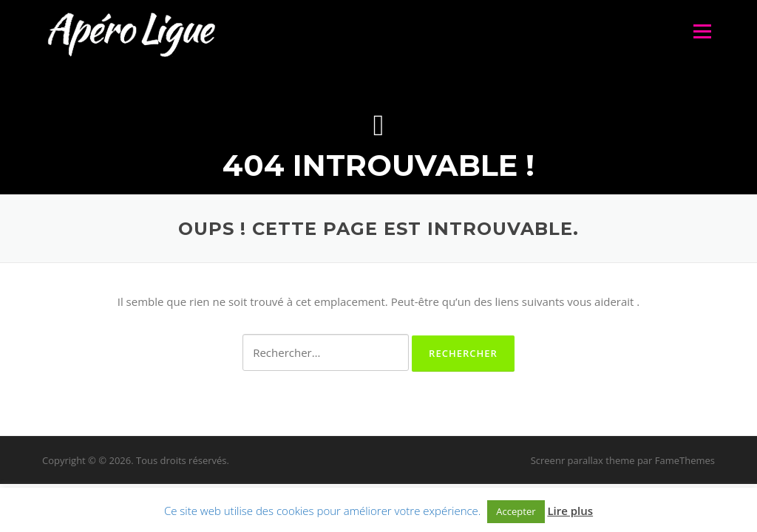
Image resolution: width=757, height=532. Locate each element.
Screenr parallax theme (583, 460)
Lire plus (570, 511)
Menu (702, 31)
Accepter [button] (516, 511)
